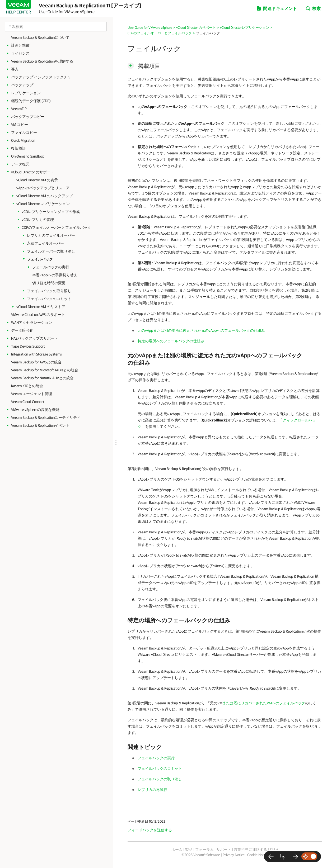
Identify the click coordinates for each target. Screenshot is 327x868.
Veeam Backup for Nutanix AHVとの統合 (42, 378)
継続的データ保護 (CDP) (31, 101)
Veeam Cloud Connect (28, 402)
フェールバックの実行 (51, 267)
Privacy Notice (234, 855)
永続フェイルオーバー (45, 243)
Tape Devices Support (28, 346)
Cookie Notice (258, 855)
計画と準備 (20, 45)
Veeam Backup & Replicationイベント (40, 425)
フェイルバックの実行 (156, 758)
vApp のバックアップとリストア (43, 188)
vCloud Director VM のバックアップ (45, 196)
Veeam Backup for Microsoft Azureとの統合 (45, 370)
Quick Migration (23, 140)
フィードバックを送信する (150, 830)
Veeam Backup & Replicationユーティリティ (46, 418)
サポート (224, 850)
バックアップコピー (28, 117)
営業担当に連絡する (250, 850)
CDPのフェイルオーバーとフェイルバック (56, 227)
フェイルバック (40, 259)
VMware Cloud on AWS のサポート (38, 315)
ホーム (177, 850)
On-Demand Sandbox (27, 156)
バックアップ (22, 85)
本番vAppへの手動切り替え (55, 275)
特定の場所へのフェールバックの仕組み (171, 341)
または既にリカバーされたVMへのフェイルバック (264, 703)
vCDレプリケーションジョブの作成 (51, 212)
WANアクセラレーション (32, 322)
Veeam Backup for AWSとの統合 (36, 362)
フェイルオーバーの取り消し (51, 251)
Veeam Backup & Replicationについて (40, 37)
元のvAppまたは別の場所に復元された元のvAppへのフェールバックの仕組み (201, 330)
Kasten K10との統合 (27, 386)
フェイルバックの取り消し (49, 291)
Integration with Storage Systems (36, 354)
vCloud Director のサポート (33, 172)
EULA (274, 850)
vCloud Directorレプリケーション (43, 204)
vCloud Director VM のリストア (41, 307)
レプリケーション (26, 93)
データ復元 (20, 164)
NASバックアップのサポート (35, 338)
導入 (15, 69)
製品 (189, 850)
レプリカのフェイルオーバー (51, 235)
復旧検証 (18, 148)
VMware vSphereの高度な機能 (35, 410)
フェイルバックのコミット (49, 299)
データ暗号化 (22, 330)
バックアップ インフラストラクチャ (41, 77)
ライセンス (20, 53)
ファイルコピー (24, 132)
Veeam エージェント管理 (32, 394)
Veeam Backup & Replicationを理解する (42, 61)
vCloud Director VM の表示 (37, 180)
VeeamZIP (19, 109)
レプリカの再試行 (152, 790)
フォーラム (204, 850)
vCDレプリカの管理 (38, 220)
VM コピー (20, 125)
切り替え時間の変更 (49, 283)
